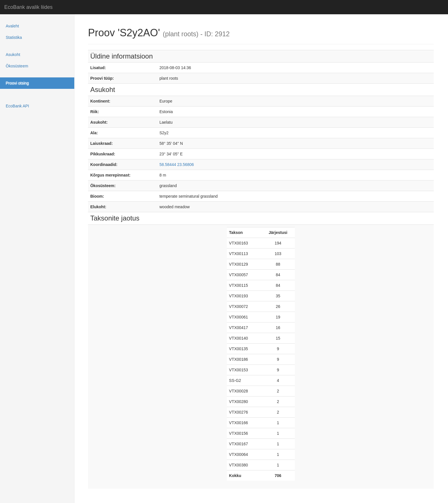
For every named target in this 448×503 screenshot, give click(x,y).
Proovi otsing (17, 83)
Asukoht (13, 55)
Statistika (14, 37)
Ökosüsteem (17, 66)
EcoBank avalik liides (28, 7)
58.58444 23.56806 (177, 165)
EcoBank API (17, 106)
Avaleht (12, 26)
